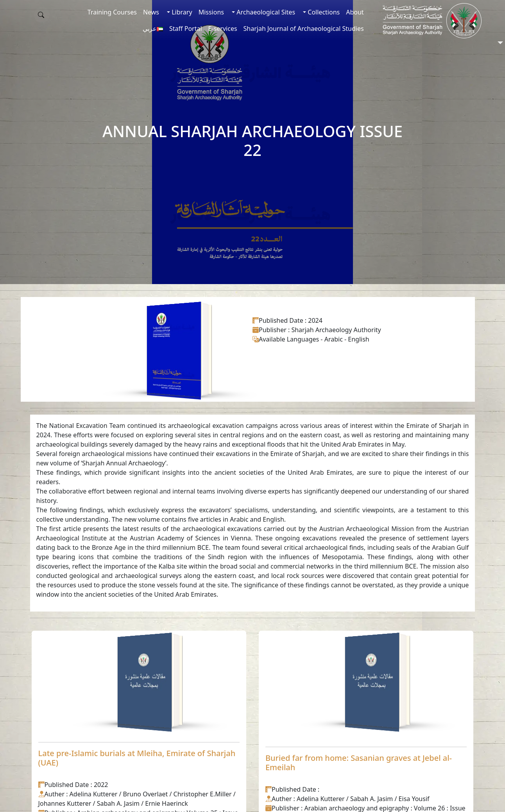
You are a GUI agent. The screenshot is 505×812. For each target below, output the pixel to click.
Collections (323, 12)
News (151, 12)
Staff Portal (186, 29)
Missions (211, 12)
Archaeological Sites (265, 12)
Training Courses (112, 12)
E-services (223, 29)
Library (181, 12)
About (355, 12)
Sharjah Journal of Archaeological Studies (304, 29)
